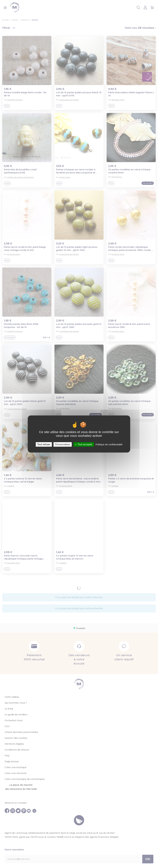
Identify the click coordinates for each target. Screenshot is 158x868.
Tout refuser (44, 444)
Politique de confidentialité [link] (109, 444)
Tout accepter (84, 444)
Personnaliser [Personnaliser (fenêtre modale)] (63, 444)
